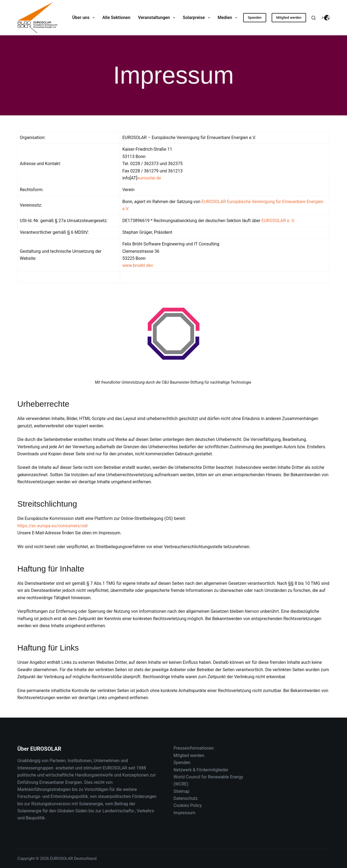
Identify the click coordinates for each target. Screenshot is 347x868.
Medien (229, 18)
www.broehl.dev (138, 265)
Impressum (184, 813)
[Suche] (314, 18)
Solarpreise (197, 18)
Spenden (255, 18)
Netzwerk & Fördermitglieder (201, 770)
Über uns (84, 18)
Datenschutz (186, 798)
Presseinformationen (194, 748)
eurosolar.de (149, 178)
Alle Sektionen (116, 18)
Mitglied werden (289, 18)
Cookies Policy (188, 805)
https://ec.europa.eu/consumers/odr (53, 526)
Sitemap (181, 791)
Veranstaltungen (158, 18)
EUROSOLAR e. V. (278, 221)
